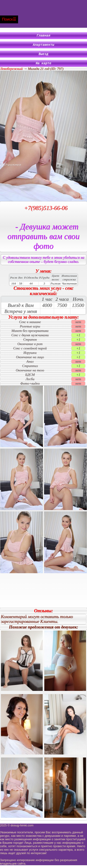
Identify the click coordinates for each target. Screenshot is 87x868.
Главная (43, 36)
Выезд (44, 56)
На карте (43, 66)
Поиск (7, 19)
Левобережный (11, 71)
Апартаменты (43, 46)
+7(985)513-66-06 (46, 211)
